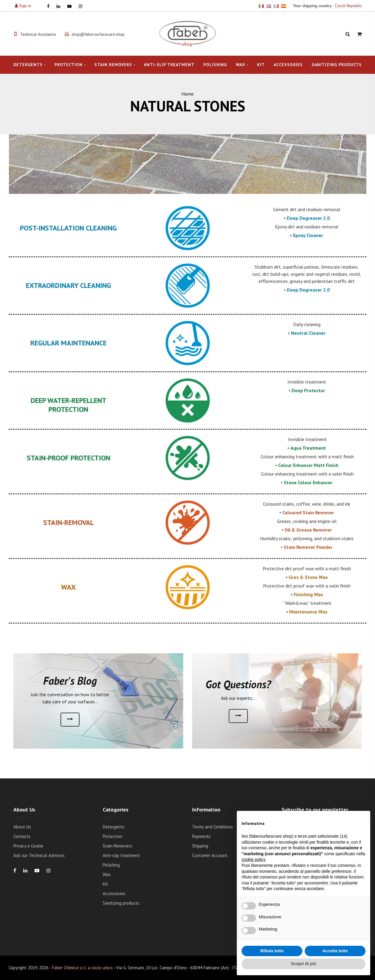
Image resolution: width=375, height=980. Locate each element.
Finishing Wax (308, 594)
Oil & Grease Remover (308, 530)
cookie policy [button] (253, 859)
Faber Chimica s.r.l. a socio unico (82, 968)
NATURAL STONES (188, 106)
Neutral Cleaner (308, 333)
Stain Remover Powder (308, 547)
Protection (69, 65)
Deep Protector (308, 390)
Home (187, 94)
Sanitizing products (337, 65)
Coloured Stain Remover (308, 512)
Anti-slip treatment (169, 65)
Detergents (28, 65)
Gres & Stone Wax (308, 577)
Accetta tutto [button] (335, 951)
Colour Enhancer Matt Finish (308, 465)
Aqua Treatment (308, 448)
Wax (241, 65)
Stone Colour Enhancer (308, 482)
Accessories (288, 65)
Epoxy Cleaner (308, 235)
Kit (261, 65)
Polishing (215, 65)
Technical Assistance (38, 34)
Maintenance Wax (308, 612)
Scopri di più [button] (304, 964)
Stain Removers (113, 65)
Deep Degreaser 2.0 (308, 218)
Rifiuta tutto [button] (272, 951)
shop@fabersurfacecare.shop (98, 34)
